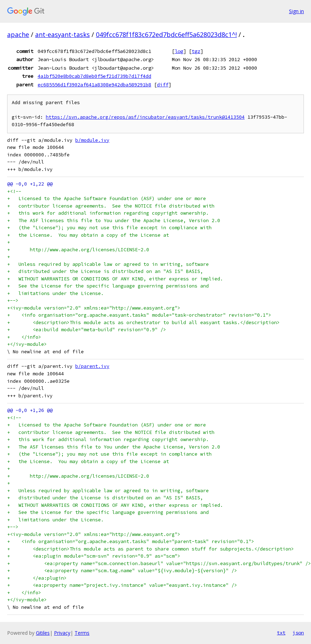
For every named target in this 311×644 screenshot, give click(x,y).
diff (163, 85)
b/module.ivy (92, 140)
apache (18, 34)
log (179, 51)
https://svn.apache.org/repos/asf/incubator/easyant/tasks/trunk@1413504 (145, 117)
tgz (196, 51)
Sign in (296, 11)
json (298, 633)
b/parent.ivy (92, 366)
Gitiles (43, 633)
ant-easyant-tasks (62, 34)
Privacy (62, 633)
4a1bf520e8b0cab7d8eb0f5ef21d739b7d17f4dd (94, 76)
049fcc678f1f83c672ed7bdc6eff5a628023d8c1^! (166, 34)
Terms (82, 633)
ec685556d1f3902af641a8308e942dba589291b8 (94, 85)
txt (281, 633)
